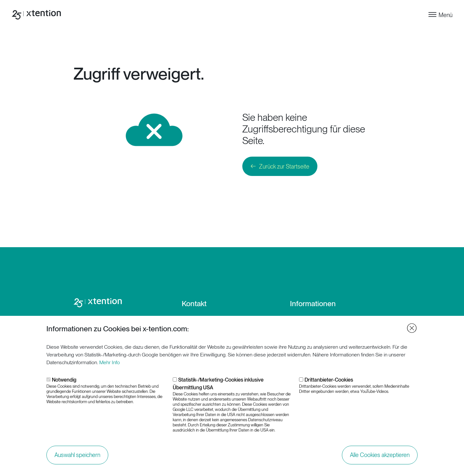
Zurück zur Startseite (284, 166)
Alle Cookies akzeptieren (380, 457)
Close (412, 330)
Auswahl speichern (77, 457)
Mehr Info (110, 365)
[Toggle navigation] (440, 15)
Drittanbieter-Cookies (329, 382)
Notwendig (64, 382)
